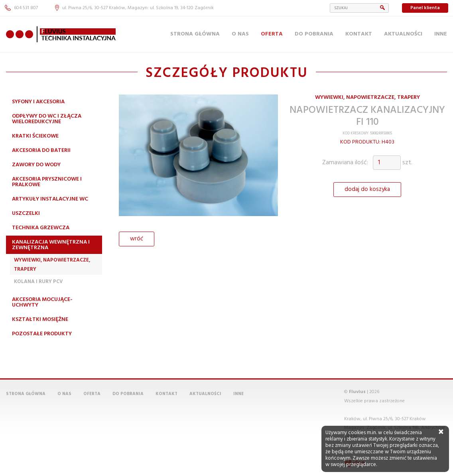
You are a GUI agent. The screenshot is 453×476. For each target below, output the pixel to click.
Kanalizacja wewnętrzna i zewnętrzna (51, 245)
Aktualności (403, 34)
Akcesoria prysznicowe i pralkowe (47, 182)
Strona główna (195, 34)
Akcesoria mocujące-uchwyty (42, 302)
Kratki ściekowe (35, 136)
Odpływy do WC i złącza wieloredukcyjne (47, 119)
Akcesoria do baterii (41, 150)
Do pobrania (314, 34)
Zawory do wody (36, 165)
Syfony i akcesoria (38, 102)
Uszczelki (26, 213)
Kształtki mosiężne (40, 320)
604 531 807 (21, 8)
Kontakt (359, 34)
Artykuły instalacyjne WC (50, 199)
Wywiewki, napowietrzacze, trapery (52, 265)
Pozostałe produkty (42, 334)
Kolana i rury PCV (38, 282)
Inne (441, 34)
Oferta (272, 34)
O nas (240, 34)
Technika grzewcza (41, 228)
